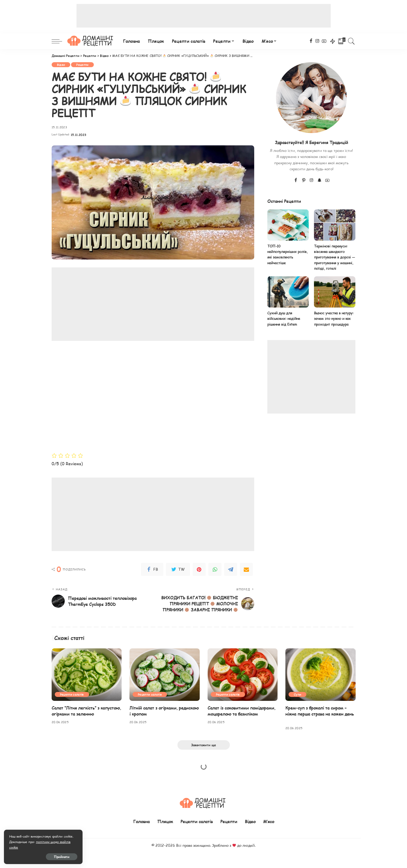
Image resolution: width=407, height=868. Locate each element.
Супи (297, 694)
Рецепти (82, 65)
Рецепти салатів (72, 694)
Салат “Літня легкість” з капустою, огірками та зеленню (86, 711)
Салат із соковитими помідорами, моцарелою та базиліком (241, 711)
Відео (61, 65)
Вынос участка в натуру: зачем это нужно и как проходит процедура (334, 319)
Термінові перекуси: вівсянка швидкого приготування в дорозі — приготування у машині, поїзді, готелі (334, 257)
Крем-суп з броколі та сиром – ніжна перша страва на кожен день (320, 711)
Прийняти (62, 857)
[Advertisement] (204, 16)
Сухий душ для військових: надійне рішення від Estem (284, 319)
